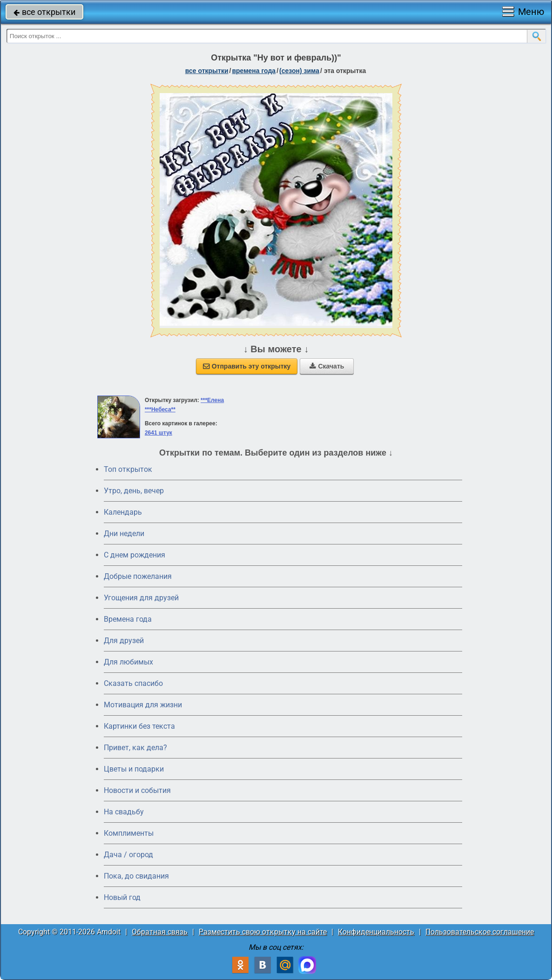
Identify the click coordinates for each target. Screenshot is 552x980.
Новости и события (137, 790)
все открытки (44, 12)
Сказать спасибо (133, 683)
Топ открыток (128, 469)
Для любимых (128, 662)
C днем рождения (135, 555)
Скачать (327, 366)
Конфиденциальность (376, 932)
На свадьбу (124, 812)
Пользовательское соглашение (480, 932)
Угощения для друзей (141, 598)
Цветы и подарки (134, 769)
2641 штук (158, 433)
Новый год (122, 897)
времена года (254, 71)
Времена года (128, 619)
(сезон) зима (299, 71)
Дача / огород (128, 855)
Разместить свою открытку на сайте (263, 932)
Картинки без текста (139, 726)
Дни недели (124, 534)
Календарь (123, 512)
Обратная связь (160, 932)
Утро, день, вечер (134, 491)
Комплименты (129, 833)
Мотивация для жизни (143, 705)
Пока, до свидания (136, 876)
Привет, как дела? (135, 748)
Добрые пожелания (138, 576)
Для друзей (124, 641)
